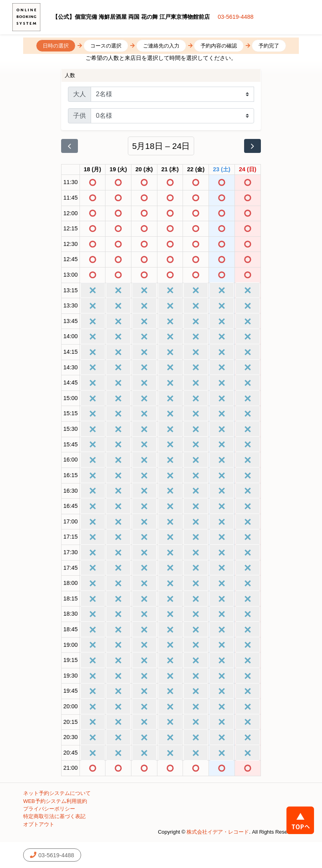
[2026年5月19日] (118, 170)
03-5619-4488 (236, 17)
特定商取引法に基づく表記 (54, 816)
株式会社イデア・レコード (218, 832)
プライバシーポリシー (49, 809)
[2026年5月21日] (170, 170)
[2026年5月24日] (248, 170)
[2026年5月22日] (196, 170)
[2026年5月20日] (144, 170)
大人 (80, 94)
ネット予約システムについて (57, 793)
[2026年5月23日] (222, 170)
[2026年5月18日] (93, 170)
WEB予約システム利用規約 (55, 801)
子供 (80, 116)
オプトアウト (39, 824)
